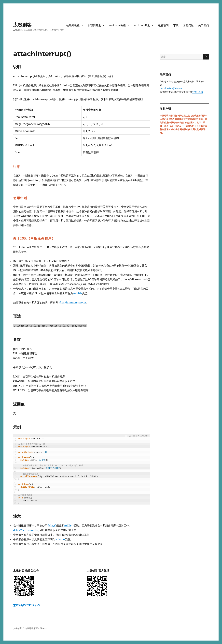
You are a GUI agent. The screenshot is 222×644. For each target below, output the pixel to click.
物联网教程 (73, 25)
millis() (69, 525)
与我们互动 (197, 92)
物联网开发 (94, 25)
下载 (176, 25)
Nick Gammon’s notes (72, 302)
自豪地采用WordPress (36, 628)
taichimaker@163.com (171, 88)
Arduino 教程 (118, 25)
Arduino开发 (142, 25)
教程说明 (163, 25)
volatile (77, 293)
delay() (52, 525)
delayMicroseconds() (26, 530)
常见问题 (188, 25)
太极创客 (22, 25)
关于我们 (204, 25)
